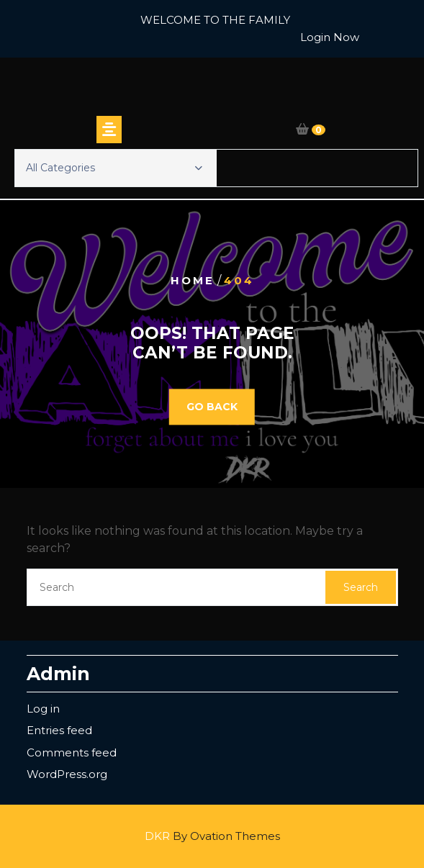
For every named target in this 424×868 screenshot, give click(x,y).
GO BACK (212, 407)
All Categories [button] (114, 168)
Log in (43, 709)
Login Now (330, 37)
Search (361, 587)
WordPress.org (67, 774)
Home (193, 280)
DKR (212, 836)
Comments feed (72, 752)
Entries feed (59, 730)
